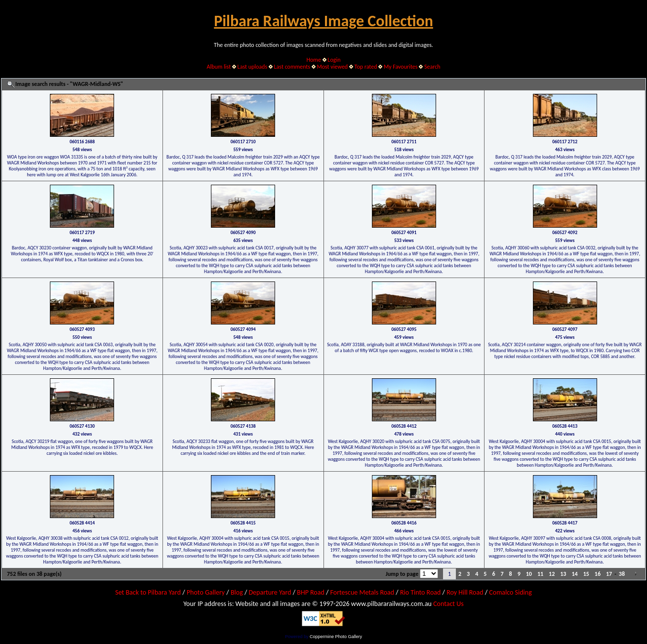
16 (598, 574)
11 (540, 574)
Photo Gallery (206, 592)
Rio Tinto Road (420, 592)
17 (609, 574)
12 (552, 574)
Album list (219, 67)
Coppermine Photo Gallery (336, 637)
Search (432, 67)
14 (574, 574)
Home (314, 60)
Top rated (366, 67)
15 (586, 574)
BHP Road (311, 592)
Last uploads (253, 67)
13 (563, 574)
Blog (237, 592)
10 (529, 574)
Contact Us (448, 604)
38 (622, 574)
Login (334, 60)
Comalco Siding (510, 592)
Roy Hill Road (465, 592)
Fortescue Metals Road (363, 592)
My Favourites (401, 67)
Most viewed (332, 67)
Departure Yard (270, 592)
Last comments (292, 67)
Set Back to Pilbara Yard (148, 592)
